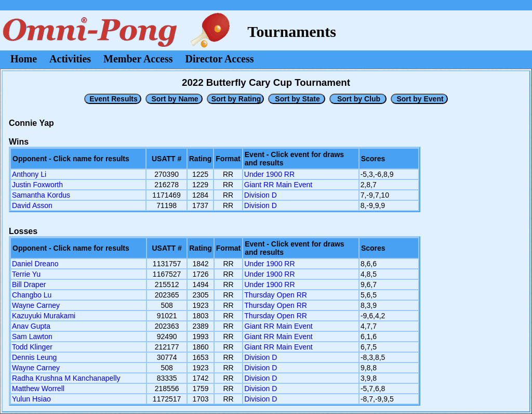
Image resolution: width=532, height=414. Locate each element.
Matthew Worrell (38, 389)
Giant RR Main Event (278, 185)
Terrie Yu (26, 274)
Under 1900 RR (269, 174)
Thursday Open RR (276, 295)
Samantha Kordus (41, 195)
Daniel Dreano (35, 264)
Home (24, 59)
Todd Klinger (32, 347)
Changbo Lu (32, 295)
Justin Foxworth (37, 185)
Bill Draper (29, 284)
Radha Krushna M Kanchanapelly (66, 378)
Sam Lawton (32, 337)
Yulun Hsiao (31, 399)
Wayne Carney (36, 305)
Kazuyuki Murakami (44, 316)
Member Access (138, 59)
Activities (70, 59)
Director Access (220, 59)
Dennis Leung (34, 357)
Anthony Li (29, 174)
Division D (261, 195)
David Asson (32, 205)
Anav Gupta (31, 326)
